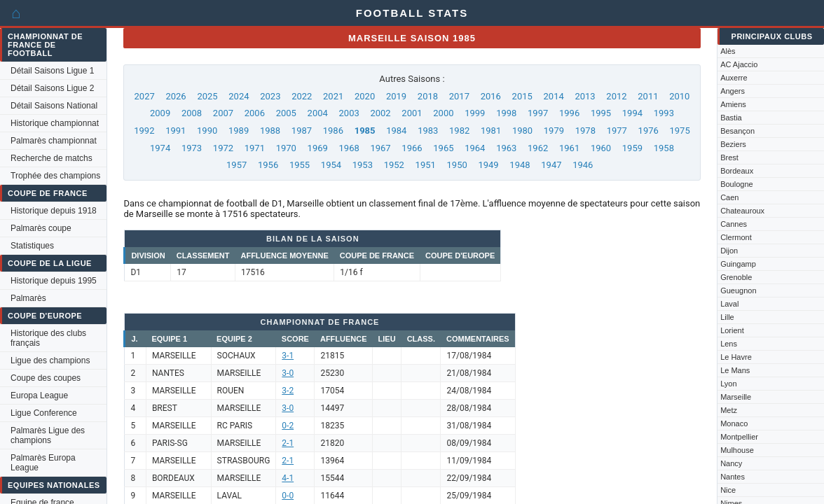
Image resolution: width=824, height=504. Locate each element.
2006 (255, 113)
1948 (520, 165)
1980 (522, 131)
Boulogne (737, 184)
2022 (302, 96)
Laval (729, 304)
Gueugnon (738, 290)
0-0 (288, 496)
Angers (733, 91)
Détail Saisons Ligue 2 (52, 88)
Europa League (39, 395)
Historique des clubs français (48, 338)
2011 (648, 96)
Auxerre (734, 78)
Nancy (731, 463)
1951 (426, 165)
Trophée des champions (55, 176)
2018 (428, 96)
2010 (679, 96)
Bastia (731, 118)
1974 (160, 148)
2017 (459, 96)
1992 (144, 131)
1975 (680, 131)
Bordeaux (737, 171)
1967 (380, 148)
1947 (551, 165)
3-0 (288, 373)
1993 (664, 113)
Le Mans (735, 370)
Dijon (729, 251)
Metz (729, 410)
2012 (616, 96)
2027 (145, 96)
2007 (223, 113)
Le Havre (736, 357)
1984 (396, 131)
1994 (632, 113)
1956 (268, 165)
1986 (333, 131)
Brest (729, 157)
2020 (365, 96)
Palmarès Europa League (43, 463)
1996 (569, 113)
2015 (522, 96)
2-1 (288, 443)
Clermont (736, 237)
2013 (585, 96)
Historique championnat (55, 123)
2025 (207, 96)
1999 (475, 113)
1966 (412, 148)
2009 (160, 113)
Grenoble (736, 277)
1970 (286, 148)
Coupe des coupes (46, 378)
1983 (428, 131)
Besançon (737, 131)
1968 (349, 148)
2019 (396, 96)
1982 (459, 131)
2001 (412, 113)
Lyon (728, 384)
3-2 (288, 391)
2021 (333, 96)
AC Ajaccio (739, 64)
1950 (457, 165)
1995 (601, 113)
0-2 (288, 426)
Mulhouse (737, 450)
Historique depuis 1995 (54, 281)
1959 (632, 148)
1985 (365, 131)
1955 (300, 165)
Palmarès (28, 298)
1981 (491, 131)
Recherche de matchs (51, 158)
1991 (176, 131)
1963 (506, 148)
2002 (380, 113)
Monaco (734, 423)
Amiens (733, 104)
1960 (601, 148)
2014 (554, 96)
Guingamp (738, 264)
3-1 (288, 356)
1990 (207, 131)
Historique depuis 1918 (54, 211)
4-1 (288, 478)
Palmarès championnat (54, 141)
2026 (176, 96)
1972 (223, 148)
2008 (192, 113)
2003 (349, 113)
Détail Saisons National (54, 106)
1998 (506, 113)
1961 (569, 148)
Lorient (732, 330)
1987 (302, 131)
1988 (270, 131)
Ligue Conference (44, 413)
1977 (617, 131)
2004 (318, 113)
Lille (727, 317)
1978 (585, 131)
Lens (729, 344)
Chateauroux (742, 211)
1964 (475, 148)
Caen (729, 197)
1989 (239, 131)
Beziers (733, 144)
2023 (270, 96)
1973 (192, 148)
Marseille (736, 397)
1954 (331, 165)
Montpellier (739, 437)
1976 (648, 131)
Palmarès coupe (41, 228)
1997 (538, 113)
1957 (236, 165)
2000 (443, 113)
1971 (255, 148)
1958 (664, 148)
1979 (554, 131)
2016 (491, 96)
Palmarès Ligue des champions (48, 435)
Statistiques (32, 246)
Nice (728, 490)
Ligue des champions (50, 360)
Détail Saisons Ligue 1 (52, 71)
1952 (394, 165)
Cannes (734, 224)
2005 (286, 113)
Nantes (733, 477)
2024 (239, 96)
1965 (443, 148)
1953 (363, 165)
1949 (488, 165)
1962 (538, 148)
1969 (318, 148)
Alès (728, 51)
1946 (583, 165)
